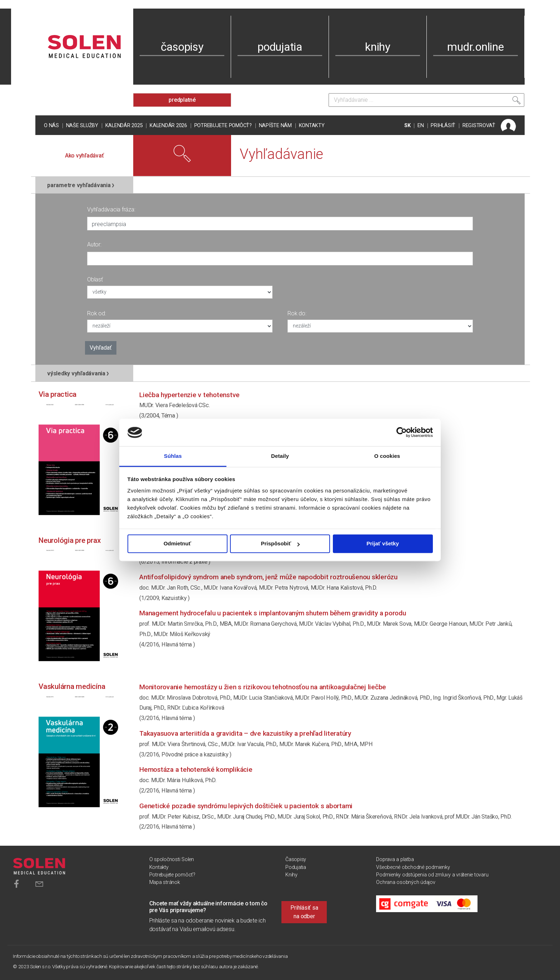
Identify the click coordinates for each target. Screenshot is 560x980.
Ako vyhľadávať (84, 156)
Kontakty (312, 126)
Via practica (57, 394)
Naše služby (82, 126)
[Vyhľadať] (516, 102)
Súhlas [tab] (173, 456)
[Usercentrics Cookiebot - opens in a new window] (402, 432)
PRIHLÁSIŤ (443, 126)
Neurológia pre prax (69, 540)
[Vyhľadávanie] (426, 100)
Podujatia (296, 867)
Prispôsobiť (280, 544)
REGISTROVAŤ (479, 126)
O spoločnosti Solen (172, 859)
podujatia (280, 47)
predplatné (182, 100)
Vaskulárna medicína (72, 686)
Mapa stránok (165, 882)
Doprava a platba (395, 859)
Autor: (94, 244)
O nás (51, 126)
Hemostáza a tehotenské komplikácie (196, 769)
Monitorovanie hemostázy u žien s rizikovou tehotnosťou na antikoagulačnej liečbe (263, 687)
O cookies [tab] (387, 456)
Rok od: (96, 313)
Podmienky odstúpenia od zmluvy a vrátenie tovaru (432, 875)
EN (421, 126)
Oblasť (95, 279)
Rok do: (297, 313)
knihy (378, 47)
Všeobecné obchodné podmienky (413, 867)
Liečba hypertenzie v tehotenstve (189, 395)
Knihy (291, 875)
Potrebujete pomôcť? (223, 126)
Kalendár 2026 (168, 126)
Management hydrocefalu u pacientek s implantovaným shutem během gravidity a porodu (273, 613)
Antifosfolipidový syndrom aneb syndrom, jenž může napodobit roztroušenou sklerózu (268, 577)
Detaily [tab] (280, 456)
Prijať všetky (383, 544)
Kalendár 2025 (124, 126)
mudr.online (475, 47)
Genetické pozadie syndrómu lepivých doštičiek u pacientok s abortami (246, 806)
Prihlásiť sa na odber (304, 912)
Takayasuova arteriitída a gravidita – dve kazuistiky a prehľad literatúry (245, 733)
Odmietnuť (177, 544)
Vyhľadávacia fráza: (111, 209)
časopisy (182, 47)
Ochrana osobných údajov (406, 882)
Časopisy (296, 859)
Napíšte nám (275, 126)
